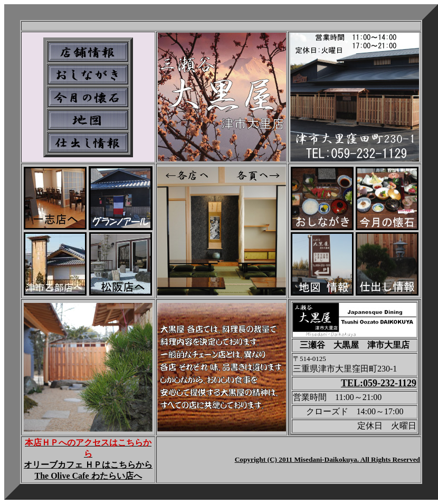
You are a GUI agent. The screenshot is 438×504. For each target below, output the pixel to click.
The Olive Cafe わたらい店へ (88, 476)
